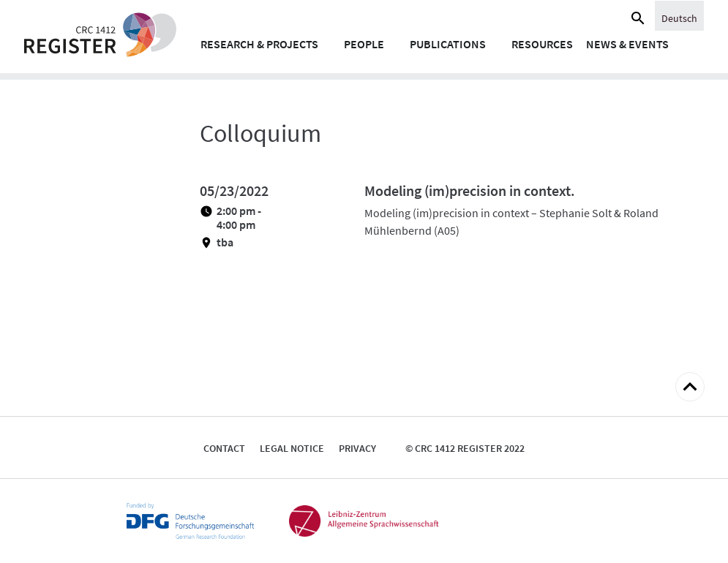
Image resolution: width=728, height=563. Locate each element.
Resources (542, 44)
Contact (224, 448)
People (364, 44)
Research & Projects (259, 44)
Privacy (357, 448)
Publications (448, 44)
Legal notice (292, 448)
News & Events (627, 44)
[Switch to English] (679, 18)
